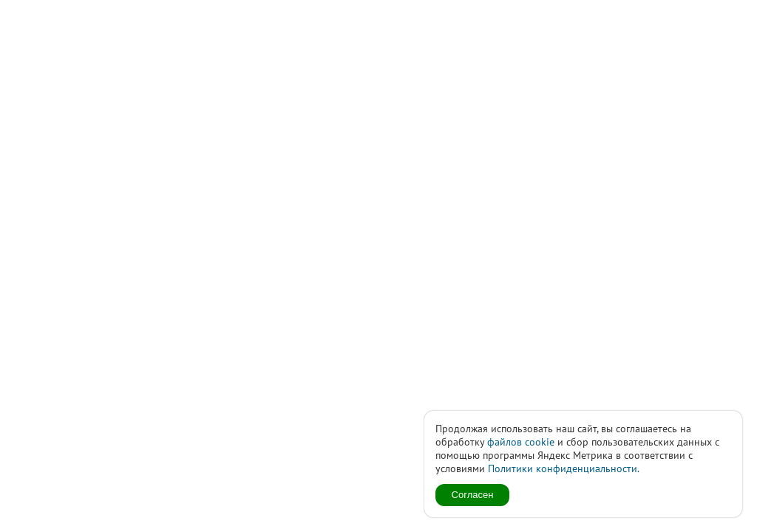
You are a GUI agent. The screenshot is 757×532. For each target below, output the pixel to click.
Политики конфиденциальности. (564, 468)
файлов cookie (521, 442)
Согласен (473, 495)
